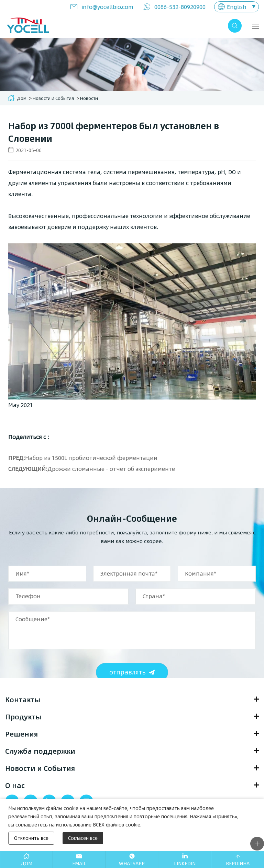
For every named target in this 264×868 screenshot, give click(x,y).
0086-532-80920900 (180, 7)
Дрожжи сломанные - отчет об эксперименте (111, 469)
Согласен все (83, 838)
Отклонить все (31, 838)
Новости (89, 98)
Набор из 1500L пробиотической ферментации (91, 458)
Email (79, 863)
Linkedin (185, 863)
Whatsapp (132, 863)
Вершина (238, 863)
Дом (22, 98)
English (237, 7)
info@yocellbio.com (107, 7)
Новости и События (53, 98)
